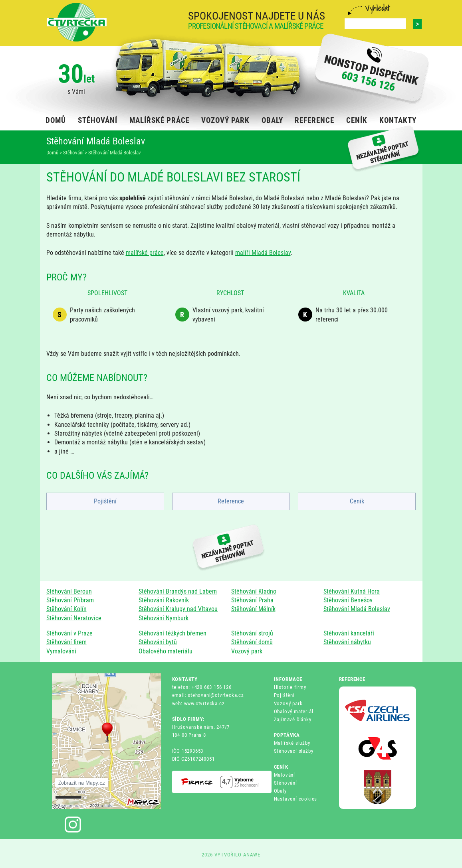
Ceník (357, 501)
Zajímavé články (293, 719)
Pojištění (105, 501)
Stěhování (286, 783)
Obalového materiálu (166, 651)
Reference (231, 501)
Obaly (280, 791)
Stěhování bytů (158, 642)
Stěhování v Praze (69, 633)
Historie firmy (290, 687)
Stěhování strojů (252, 633)
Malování (285, 775)
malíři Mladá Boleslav (263, 253)
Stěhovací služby (294, 751)
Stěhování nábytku (347, 642)
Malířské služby (292, 743)
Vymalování (61, 651)
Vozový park (247, 651)
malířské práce (145, 253)
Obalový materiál (294, 711)
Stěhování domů (252, 642)
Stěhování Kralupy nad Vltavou (178, 609)
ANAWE (252, 855)
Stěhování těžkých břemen (173, 633)
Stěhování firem (66, 642)
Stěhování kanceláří (349, 633)
